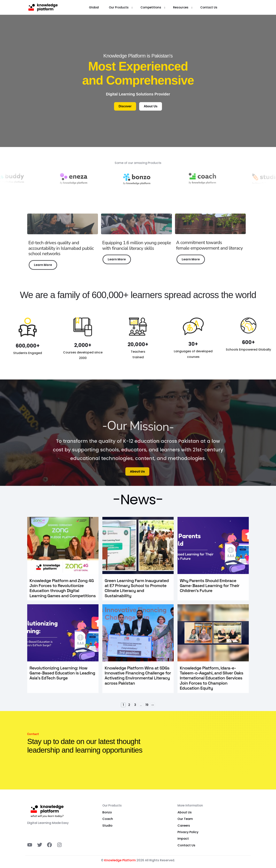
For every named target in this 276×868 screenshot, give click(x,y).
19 (147, 705)
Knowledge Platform (120, 860)
